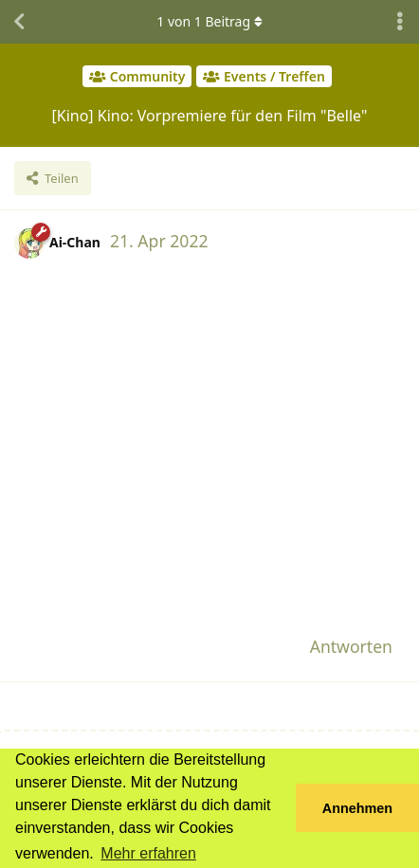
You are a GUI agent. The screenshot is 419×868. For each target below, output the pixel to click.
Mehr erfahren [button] (148, 853)
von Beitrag (209, 21)
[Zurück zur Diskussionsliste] (19, 22)
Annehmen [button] (357, 808)
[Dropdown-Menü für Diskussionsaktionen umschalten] (400, 22)
